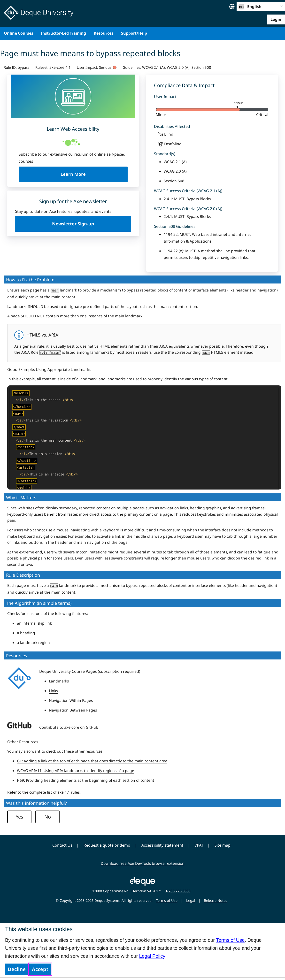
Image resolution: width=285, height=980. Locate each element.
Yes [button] (19, 817)
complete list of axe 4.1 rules (54, 792)
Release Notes (216, 900)
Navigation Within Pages (71, 700)
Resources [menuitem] (104, 33)
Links (53, 691)
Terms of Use (231, 940)
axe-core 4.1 (60, 67)
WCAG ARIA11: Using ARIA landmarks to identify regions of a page (76, 771)
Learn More (94, 174)
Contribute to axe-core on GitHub (69, 727)
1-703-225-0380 (178, 891)
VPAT (199, 845)
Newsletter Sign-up (73, 224)
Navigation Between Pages (73, 710)
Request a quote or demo (107, 845)
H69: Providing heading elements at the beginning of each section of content (86, 780)
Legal (191, 900)
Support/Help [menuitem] (134, 33)
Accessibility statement (162, 845)
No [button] (48, 817)
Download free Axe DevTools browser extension (143, 863)
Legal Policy (152, 956)
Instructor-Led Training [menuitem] (63, 33)
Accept (40, 969)
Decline (17, 969)
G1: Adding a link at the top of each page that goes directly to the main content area (92, 761)
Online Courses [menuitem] (19, 33)
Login (276, 19)
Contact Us (62, 845)
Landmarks (59, 681)
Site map (223, 845)
